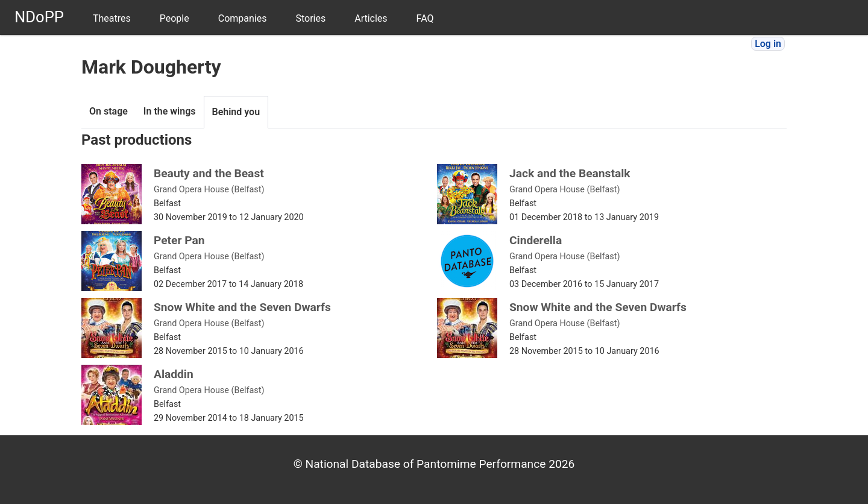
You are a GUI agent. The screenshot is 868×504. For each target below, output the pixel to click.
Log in (768, 44)
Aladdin (174, 374)
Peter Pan (179, 240)
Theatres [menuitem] (112, 18)
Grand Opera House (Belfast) (209, 190)
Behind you (236, 112)
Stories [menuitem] (310, 18)
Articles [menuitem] (371, 18)
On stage (108, 111)
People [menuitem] (175, 18)
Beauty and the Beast (209, 173)
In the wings (170, 111)
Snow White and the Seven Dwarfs (242, 307)
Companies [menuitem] (243, 18)
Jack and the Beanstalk (570, 173)
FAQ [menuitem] (425, 18)
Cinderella (536, 240)
